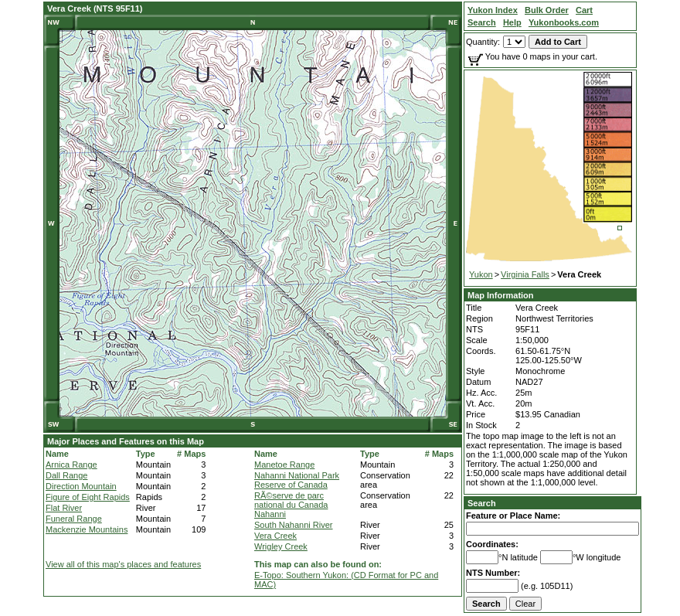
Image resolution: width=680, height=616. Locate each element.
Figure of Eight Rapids (88, 497)
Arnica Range (71, 465)
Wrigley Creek (281, 546)
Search (482, 503)
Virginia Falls (525, 274)
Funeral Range (74, 519)
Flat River (64, 508)
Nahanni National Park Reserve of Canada (297, 480)
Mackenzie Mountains (87, 529)
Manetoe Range (284, 465)
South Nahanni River (294, 525)
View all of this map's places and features (123, 564)
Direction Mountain (81, 486)
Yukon (481, 274)
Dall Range (66, 475)
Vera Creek (275, 536)
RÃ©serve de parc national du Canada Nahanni (291, 505)
